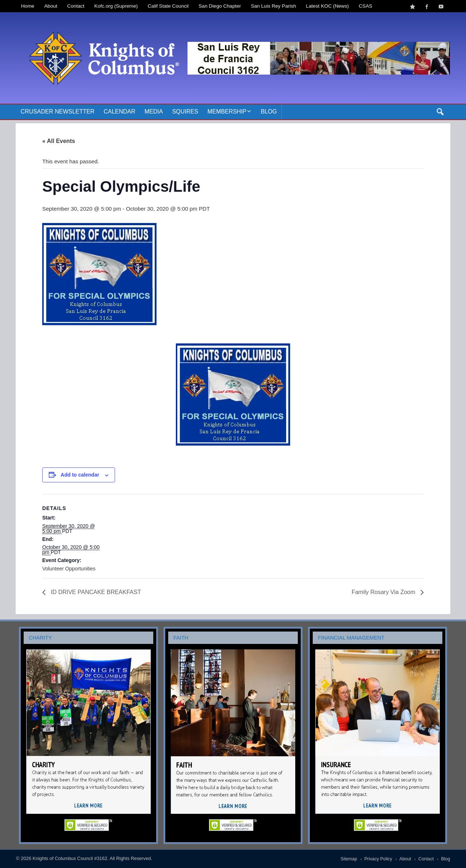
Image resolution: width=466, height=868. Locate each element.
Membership (227, 112)
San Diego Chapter (220, 6)
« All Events (59, 141)
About (51, 6)
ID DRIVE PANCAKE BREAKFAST (95, 592)
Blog (269, 112)
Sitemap (349, 859)
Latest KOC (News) (327, 6)
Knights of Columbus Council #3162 (70, 858)
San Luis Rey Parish (273, 6)
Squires (185, 112)
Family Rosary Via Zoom (384, 592)
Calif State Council (168, 6)
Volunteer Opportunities (69, 569)
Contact (76, 6)
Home (28, 6)
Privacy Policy (378, 859)
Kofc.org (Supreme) (116, 6)
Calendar (120, 112)
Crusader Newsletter (58, 112)
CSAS (365, 6)
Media (154, 112)
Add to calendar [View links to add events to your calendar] (80, 475)
